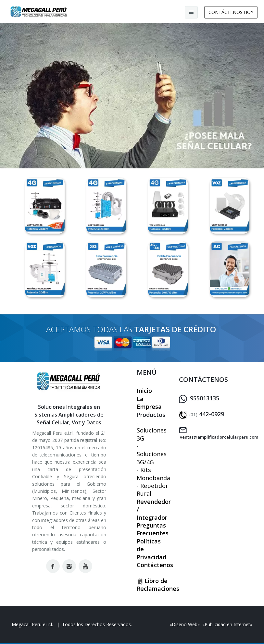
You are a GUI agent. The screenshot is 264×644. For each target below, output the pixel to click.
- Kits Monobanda (153, 474)
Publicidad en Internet (227, 624)
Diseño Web (185, 624)
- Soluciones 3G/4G (152, 454)
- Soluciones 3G (152, 430)
